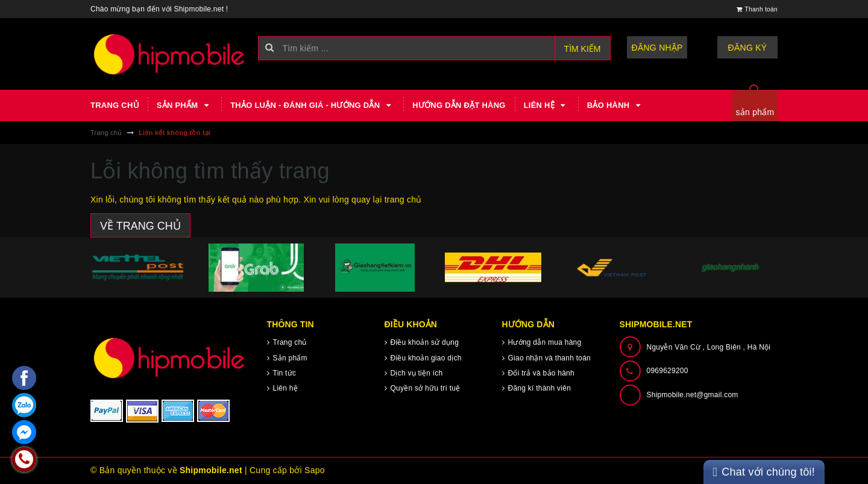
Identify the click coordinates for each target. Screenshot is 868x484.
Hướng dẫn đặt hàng (459, 105)
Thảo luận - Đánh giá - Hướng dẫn (312, 105)
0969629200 (668, 371)
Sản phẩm (184, 105)
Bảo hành (615, 105)
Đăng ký (748, 48)
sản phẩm (755, 112)
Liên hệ (546, 105)
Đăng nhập (657, 48)
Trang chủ (115, 105)
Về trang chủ (140, 226)
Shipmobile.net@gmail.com (693, 395)
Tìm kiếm (583, 49)
